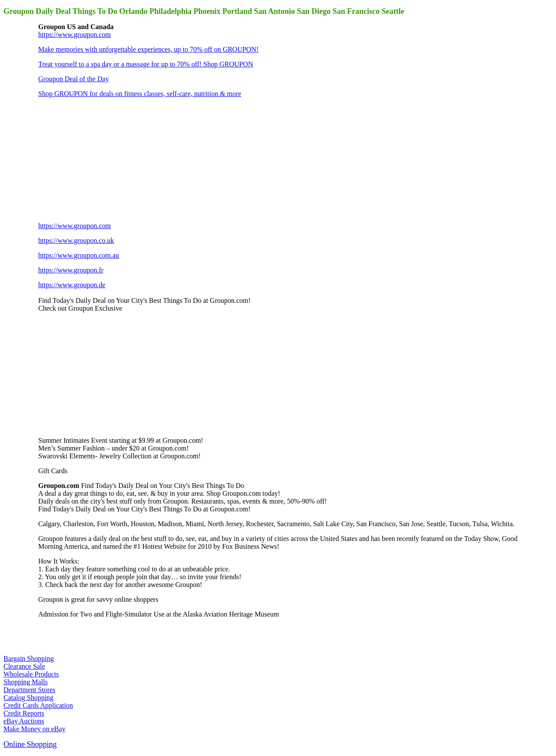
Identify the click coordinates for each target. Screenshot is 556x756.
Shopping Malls (26, 682)
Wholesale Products (31, 674)
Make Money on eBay (35, 729)
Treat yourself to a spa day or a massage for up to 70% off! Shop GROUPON (146, 64)
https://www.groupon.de (72, 285)
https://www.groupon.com (74, 35)
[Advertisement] (103, 159)
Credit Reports (24, 713)
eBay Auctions (24, 721)
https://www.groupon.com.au (79, 255)
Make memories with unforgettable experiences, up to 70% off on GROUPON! (148, 49)
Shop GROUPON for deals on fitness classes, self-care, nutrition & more (140, 94)
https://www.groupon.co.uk (76, 240)
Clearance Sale (24, 666)
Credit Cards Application (38, 705)
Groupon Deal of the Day (74, 79)
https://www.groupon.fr (71, 270)
